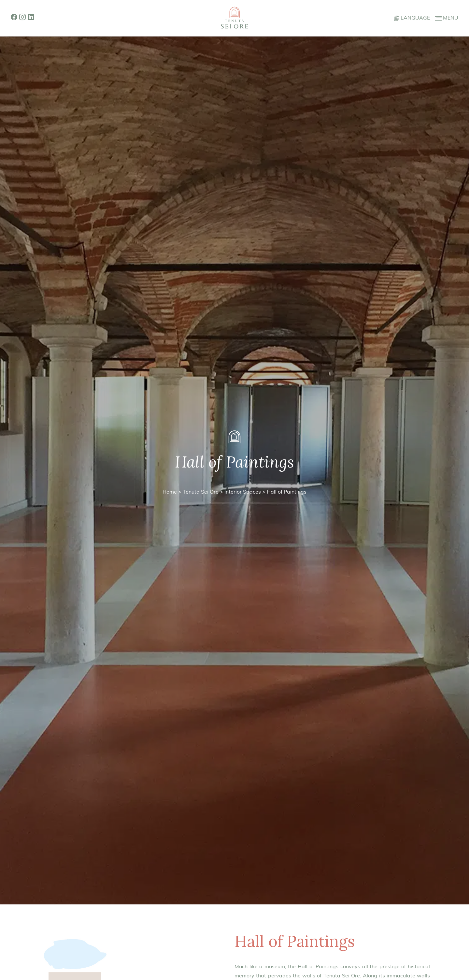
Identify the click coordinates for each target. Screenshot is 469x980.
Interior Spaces (243, 492)
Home (170, 492)
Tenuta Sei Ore (201, 492)
